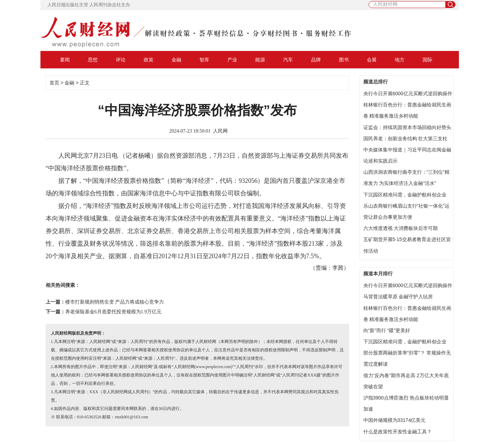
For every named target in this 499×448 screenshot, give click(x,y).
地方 (400, 60)
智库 (204, 60)
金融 (176, 60)
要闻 (65, 60)
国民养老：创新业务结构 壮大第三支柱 (406, 139)
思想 (93, 60)
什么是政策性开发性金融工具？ (398, 432)
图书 (344, 60)
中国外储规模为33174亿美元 (395, 420)
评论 (121, 60)
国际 (428, 60)
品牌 (316, 60)
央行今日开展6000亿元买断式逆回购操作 (408, 94)
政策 (149, 60)
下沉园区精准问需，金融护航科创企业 (405, 195)
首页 (54, 83)
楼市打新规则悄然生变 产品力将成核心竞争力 (115, 302)
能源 (260, 60)
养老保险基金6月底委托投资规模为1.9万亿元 (114, 312)
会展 (372, 60)
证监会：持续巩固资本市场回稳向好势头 (407, 127)
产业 (232, 60)
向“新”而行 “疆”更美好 (387, 330)
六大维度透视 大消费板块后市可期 (401, 228)
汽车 (288, 60)
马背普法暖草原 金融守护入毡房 (398, 297)
